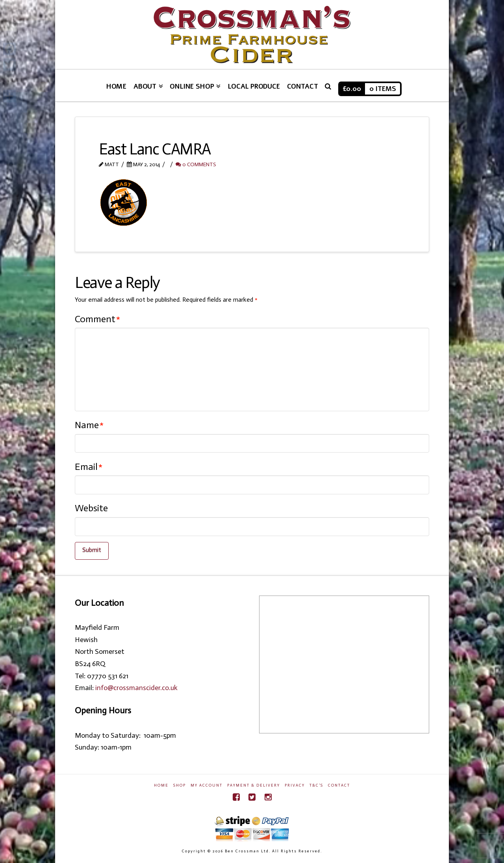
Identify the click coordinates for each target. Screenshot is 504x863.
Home (161, 785)
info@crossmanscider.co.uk (136, 688)
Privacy (295, 785)
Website (91, 508)
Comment (97, 319)
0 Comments (196, 164)
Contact (339, 785)
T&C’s (316, 785)
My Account (207, 785)
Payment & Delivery (254, 785)
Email (89, 467)
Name (89, 425)
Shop (180, 785)
